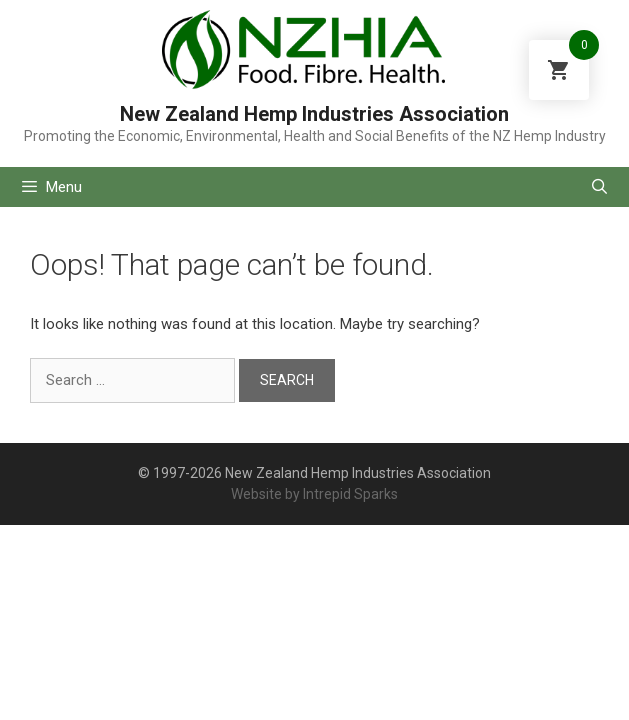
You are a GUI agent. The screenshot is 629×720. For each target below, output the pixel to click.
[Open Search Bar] (599, 187)
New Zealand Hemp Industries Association (314, 114)
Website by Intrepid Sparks (314, 494)
